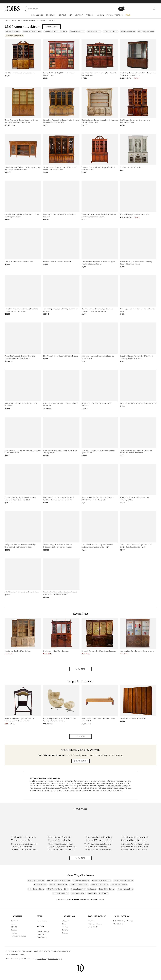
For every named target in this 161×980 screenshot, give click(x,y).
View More (81, 669)
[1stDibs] (12, 9)
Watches (90, 15)
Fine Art (14, 927)
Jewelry (79, 15)
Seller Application (43, 931)
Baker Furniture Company (53, 790)
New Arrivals (37, 15)
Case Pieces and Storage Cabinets (28, 20)
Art (71, 15)
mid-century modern (115, 786)
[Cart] (154, 9)
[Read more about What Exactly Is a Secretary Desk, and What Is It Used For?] (99, 834)
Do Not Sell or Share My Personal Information (57, 951)
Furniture (51, 15)
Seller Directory (42, 937)
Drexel (64, 790)
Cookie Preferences (12, 954)
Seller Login (41, 934)
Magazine (123, 921)
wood (121, 781)
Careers (65, 927)
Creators (14, 933)
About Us (66, 921)
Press (64, 924)
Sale (128, 15)
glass (34, 783)
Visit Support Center (95, 924)
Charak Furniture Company (79, 790)
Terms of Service (53, 959)
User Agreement (27, 951)
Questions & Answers (19, 936)
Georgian (125, 786)
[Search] (73, 9)
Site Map (22, 954)
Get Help (91, 921)
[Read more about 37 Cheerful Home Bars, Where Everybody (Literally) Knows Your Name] (25, 834)
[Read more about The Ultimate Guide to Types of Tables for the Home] (62, 834)
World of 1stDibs (115, 15)
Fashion (100, 15)
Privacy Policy (38, 951)
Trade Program (42, 921)
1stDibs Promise (93, 927)
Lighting (62, 15)
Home (7, 20)
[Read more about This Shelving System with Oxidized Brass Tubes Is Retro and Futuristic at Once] (136, 834)
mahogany (127, 781)
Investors (65, 930)
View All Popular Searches (81, 899)
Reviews (65, 933)
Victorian (33, 788)
